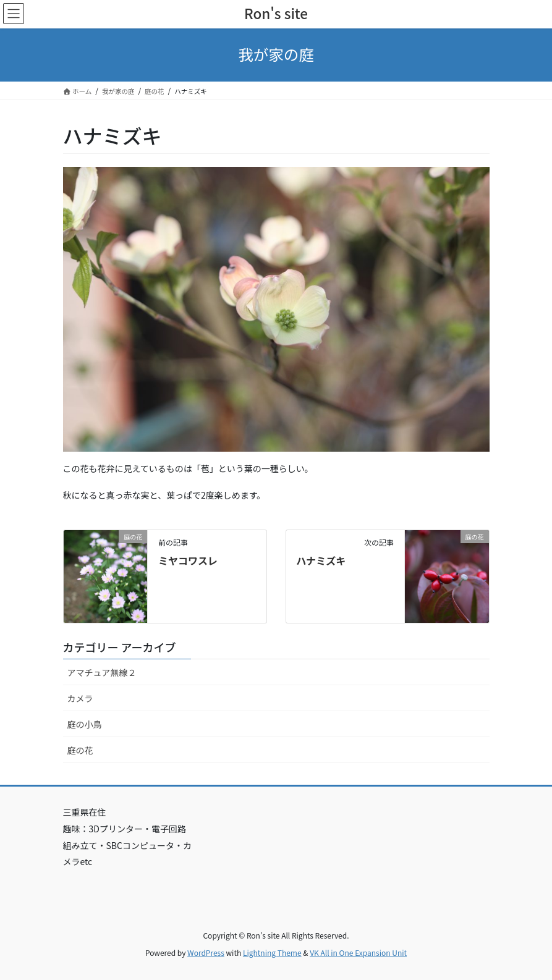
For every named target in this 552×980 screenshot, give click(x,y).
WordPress (206, 953)
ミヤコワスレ (188, 560)
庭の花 (80, 750)
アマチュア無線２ (102, 672)
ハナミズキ (321, 560)
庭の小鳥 (85, 724)
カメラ (80, 698)
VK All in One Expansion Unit (358, 953)
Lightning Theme (272, 953)
